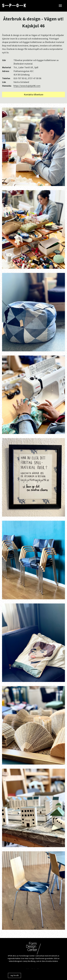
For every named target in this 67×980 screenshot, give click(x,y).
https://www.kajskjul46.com (27, 86)
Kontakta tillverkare (34, 94)
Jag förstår (14, 975)
